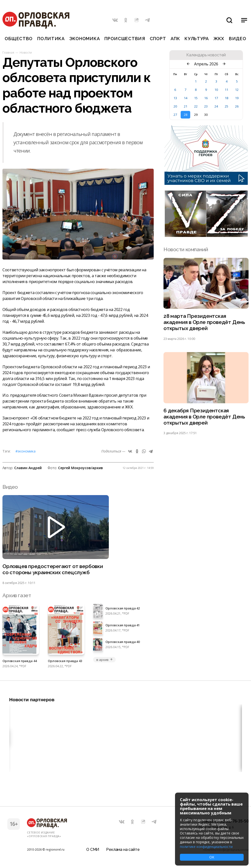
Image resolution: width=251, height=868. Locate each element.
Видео (238, 39)
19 (237, 98)
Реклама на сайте (123, 850)
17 (216, 98)
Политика (51, 39)
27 (175, 115)
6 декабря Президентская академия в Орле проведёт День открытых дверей (204, 417)
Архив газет (17, 595)
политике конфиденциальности (206, 847)
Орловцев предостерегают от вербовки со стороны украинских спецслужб (53, 570)
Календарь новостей (206, 55)
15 (196, 98)
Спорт (158, 39)
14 (186, 98)
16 (206, 98)
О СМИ (93, 850)
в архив (104, 660)
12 (237, 90)
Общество (19, 39)
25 (226, 106)
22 (196, 106)
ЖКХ (219, 39)
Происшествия (125, 39)
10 (216, 90)
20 (175, 106)
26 (237, 106)
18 (226, 98)
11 (226, 90)
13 (175, 98)
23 (206, 106)
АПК (175, 39)
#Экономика (25, 451)
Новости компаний (186, 249)
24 (216, 106)
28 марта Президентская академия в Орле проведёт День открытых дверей (204, 322)
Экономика (85, 39)
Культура (197, 39)
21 (186, 106)
